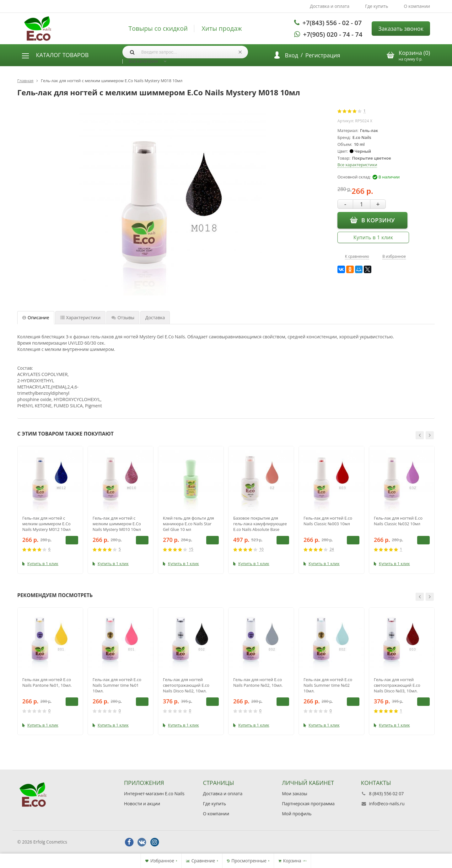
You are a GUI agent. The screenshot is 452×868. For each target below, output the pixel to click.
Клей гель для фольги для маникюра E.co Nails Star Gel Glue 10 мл (188, 524)
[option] (50, 510)
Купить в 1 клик (373, 237)
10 (261, 550)
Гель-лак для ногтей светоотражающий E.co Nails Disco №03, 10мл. (397, 685)
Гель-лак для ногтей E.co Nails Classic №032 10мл (398, 521)
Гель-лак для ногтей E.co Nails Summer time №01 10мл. (117, 685)
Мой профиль (297, 814)
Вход (292, 55)
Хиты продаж (222, 29)
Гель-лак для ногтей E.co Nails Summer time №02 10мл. (328, 685)
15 (191, 550)
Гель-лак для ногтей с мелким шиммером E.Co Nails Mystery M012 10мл (46, 524)
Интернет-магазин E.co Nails (154, 794)
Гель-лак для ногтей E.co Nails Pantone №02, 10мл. (258, 682)
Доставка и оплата (330, 6)
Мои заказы (295, 794)
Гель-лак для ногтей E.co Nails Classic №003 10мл (328, 521)
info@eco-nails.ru (387, 804)
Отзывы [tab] (123, 318)
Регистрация (323, 55)
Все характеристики (357, 165)
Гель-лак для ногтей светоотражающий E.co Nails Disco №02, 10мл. (186, 685)
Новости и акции (142, 804)
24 (332, 550)
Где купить (377, 6)
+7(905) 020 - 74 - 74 (333, 34)
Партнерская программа (308, 804)
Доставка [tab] (155, 318)
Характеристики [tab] (81, 318)
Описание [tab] (36, 318)
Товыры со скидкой (158, 29)
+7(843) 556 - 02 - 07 (332, 23)
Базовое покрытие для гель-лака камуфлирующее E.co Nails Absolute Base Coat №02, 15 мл (260, 524)
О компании (417, 6)
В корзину (372, 220)
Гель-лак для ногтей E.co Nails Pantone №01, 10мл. (47, 682)
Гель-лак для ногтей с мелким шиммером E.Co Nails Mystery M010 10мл (117, 524)
